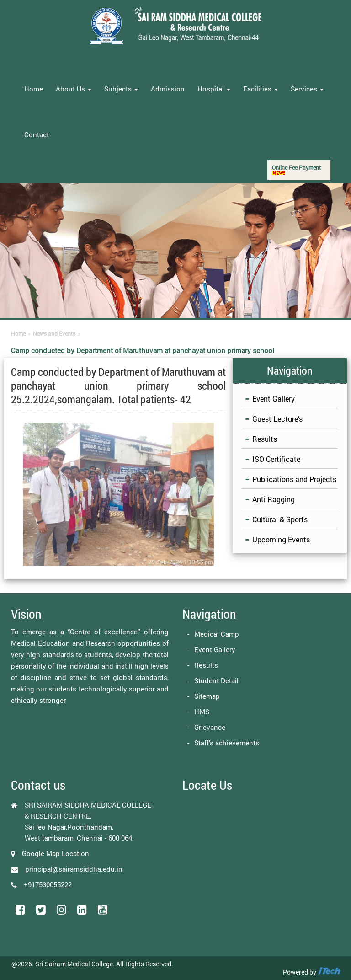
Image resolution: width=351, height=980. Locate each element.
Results (265, 439)
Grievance (210, 727)
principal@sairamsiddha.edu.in (74, 869)
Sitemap (207, 696)
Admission (168, 89)
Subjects (121, 89)
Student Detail (216, 680)
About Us (74, 89)
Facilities (261, 89)
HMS (202, 712)
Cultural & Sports (280, 519)
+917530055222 (48, 884)
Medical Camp (217, 634)
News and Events (54, 333)
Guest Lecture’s (277, 419)
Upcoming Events (281, 539)
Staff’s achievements (227, 743)
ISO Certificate (276, 459)
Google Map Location (56, 853)
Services (307, 89)
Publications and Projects (294, 479)
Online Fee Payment (296, 169)
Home (34, 89)
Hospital (214, 89)
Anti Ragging (274, 499)
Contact (37, 134)
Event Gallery (274, 399)
